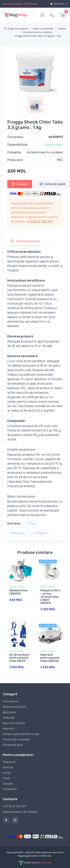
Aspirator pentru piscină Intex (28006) (50, 658)
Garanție (8, 784)
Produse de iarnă (13, 745)
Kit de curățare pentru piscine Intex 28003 (19, 658)
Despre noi (9, 762)
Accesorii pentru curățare (45, 152)
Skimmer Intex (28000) (19, 592)
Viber (32, 524)
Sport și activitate (14, 723)
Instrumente (10, 701)
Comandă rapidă (52, 184)
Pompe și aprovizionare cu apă (21, 734)
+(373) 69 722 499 (40, 221)
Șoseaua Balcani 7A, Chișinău (20, 4)
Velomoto (9, 729)
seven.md (46, 863)
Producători (10, 789)
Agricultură (10, 712)
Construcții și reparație (16, 740)
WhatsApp (18, 533)
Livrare (7, 773)
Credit (7, 778)
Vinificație (9, 718)
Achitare (8, 767)
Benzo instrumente (15, 707)
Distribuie (14, 524)
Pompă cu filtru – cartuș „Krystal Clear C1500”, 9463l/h (50, 597)
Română (57, 4)
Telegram (41, 533)
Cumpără (20, 184)
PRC (60, 160)
